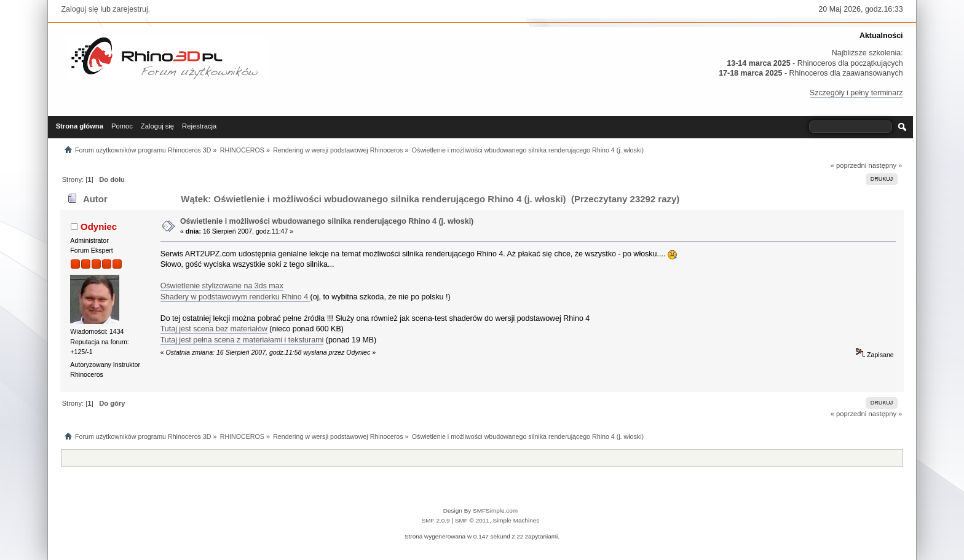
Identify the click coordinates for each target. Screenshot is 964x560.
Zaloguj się (79, 9)
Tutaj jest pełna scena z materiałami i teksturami (242, 340)
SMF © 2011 (472, 520)
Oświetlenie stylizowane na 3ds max (222, 286)
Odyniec (99, 227)
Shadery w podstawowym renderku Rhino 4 (235, 297)
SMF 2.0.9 (436, 520)
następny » (885, 165)
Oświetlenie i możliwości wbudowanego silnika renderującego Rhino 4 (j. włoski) (327, 221)
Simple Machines (516, 520)
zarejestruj (130, 9)
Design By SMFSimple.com (480, 511)
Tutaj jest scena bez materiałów (214, 329)
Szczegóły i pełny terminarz (856, 93)
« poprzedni (849, 165)
